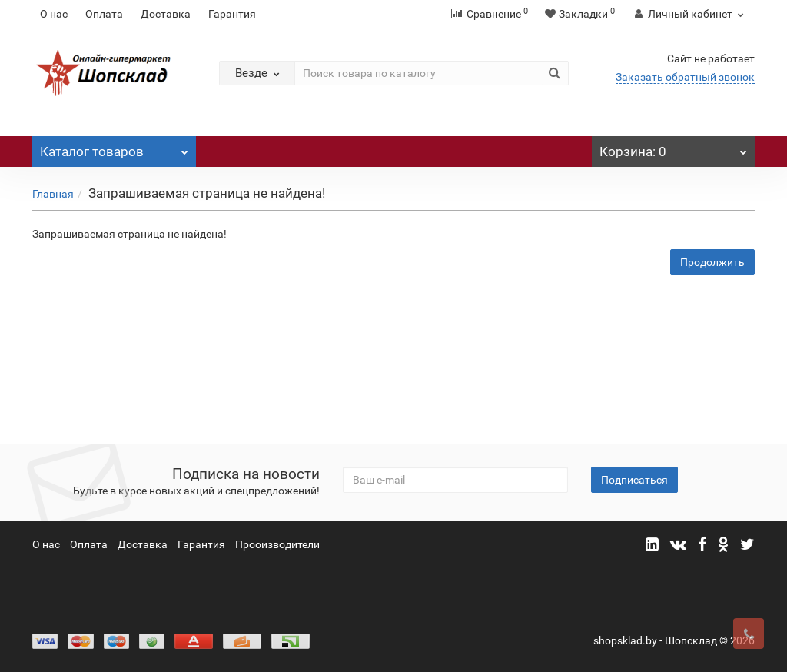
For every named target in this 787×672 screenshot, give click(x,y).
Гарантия (232, 14)
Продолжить (712, 262)
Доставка (166, 14)
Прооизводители (277, 544)
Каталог (114, 148)
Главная (53, 194)
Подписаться (634, 480)
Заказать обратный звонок (685, 77)
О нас (54, 14)
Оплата (104, 14)
